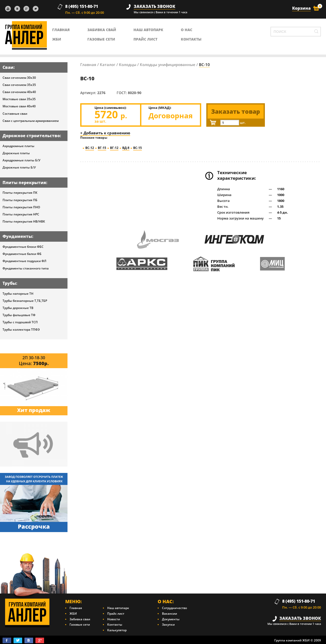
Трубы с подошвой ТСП (20, 322)
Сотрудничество (174, 608)
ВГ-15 (102, 148)
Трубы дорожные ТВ (18, 308)
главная (61, 30)
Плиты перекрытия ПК (20, 193)
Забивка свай (102, 30)
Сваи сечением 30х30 (19, 78)
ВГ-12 (114, 148)
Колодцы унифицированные (168, 65)
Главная (88, 65)
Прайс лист (145, 39)
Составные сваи (15, 114)
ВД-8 (126, 148)
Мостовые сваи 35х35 (19, 99)
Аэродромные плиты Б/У (22, 160)
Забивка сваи (80, 619)
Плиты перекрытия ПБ (20, 200)
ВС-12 (90, 148)
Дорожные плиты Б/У (19, 167)
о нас (187, 30)
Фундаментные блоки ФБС (23, 247)
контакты (191, 39)
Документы (171, 619)
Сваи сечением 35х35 (19, 85)
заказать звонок (154, 7)
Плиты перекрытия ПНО (21, 207)
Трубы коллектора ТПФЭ (21, 330)
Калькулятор (117, 630)
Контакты (115, 624)
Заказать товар (236, 111)
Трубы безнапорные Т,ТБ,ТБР (25, 301)
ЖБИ (57, 39)
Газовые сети (101, 39)
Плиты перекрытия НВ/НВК (24, 221)
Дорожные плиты (16, 153)
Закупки (168, 624)
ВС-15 (138, 148)
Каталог (108, 65)
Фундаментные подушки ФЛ (24, 261)
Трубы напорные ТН (18, 294)
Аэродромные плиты (18, 146)
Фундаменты (17, 236)
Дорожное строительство (31, 136)
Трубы (9, 283)
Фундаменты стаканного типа (26, 268)
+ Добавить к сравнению (105, 133)
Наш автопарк (148, 30)
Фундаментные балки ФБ (22, 254)
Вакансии (169, 614)
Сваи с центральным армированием (31, 121)
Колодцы (128, 65)
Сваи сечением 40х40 (19, 92)
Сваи (8, 67)
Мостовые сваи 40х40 (19, 106)
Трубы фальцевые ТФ (19, 315)
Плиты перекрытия (24, 183)
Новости (114, 619)
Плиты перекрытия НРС (21, 214)
